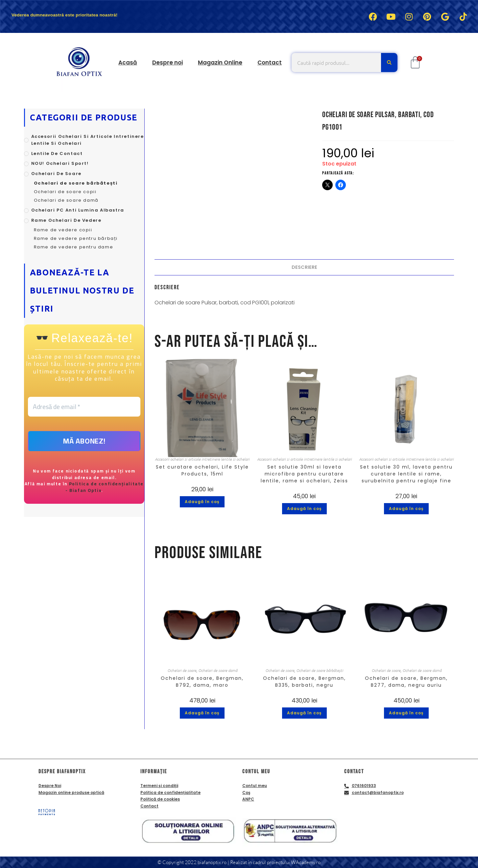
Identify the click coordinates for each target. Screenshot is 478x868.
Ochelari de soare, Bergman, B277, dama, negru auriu (406, 682)
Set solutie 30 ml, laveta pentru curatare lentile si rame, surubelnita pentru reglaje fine (406, 474)
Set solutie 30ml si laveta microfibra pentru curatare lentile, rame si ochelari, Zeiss (304, 474)
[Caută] (389, 63)
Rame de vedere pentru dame (74, 247)
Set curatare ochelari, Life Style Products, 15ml (202, 470)
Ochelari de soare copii (65, 192)
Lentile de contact (57, 153)
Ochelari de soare (182, 670)
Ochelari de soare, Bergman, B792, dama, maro (202, 682)
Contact (270, 63)
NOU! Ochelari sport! (60, 163)
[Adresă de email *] (84, 407)
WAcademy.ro (306, 862)
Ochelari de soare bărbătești (320, 670)
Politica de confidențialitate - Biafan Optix (104, 487)
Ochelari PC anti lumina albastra (78, 210)
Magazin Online (220, 63)
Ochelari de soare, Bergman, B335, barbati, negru (304, 682)
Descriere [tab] (304, 267)
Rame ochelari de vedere (66, 220)
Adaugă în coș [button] (202, 502)
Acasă (128, 63)
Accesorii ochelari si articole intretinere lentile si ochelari (202, 459)
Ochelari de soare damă (218, 670)
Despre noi (167, 63)
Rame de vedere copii (63, 230)
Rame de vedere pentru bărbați (76, 238)
